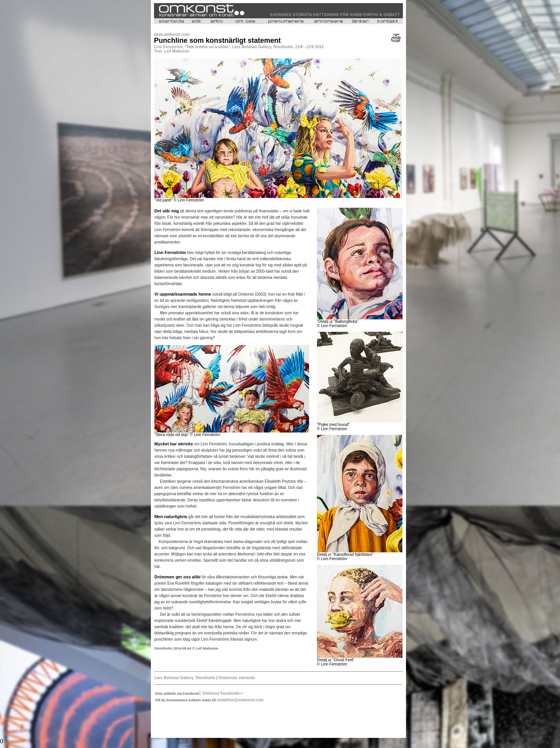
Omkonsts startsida (237, 678)
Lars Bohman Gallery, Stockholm (185, 678)
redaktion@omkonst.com (240, 700)
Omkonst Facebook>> (223, 693)
